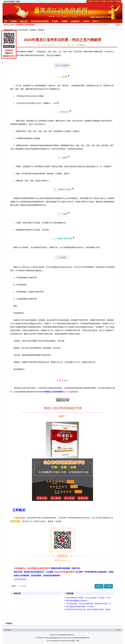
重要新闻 (41, 30)
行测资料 (64, 21)
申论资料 (55, 21)
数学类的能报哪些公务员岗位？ (77, 601)
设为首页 (111, 1)
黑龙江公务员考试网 (21, 30)
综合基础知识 (75, 21)
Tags (9, 630)
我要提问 (82, 45)
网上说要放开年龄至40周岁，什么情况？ (81, 607)
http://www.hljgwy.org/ (53, 638)
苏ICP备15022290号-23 (82, 638)
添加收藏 (118, 1)
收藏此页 (99, 586)
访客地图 (90, 1)
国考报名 (7, 25)
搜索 (118, 25)
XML (78, 641)
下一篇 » (23, 586)
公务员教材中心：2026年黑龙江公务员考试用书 (47, 568)
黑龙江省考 (24, 21)
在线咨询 (86, 21)
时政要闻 (14, 21)
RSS (6, 630)
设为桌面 (104, 1)
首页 (6, 21)
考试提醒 (108, 586)
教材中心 (96, 21)
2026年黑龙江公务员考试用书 (25, 25)
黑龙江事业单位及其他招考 (40, 21)
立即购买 (19, 510)
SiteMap (97, 1)
